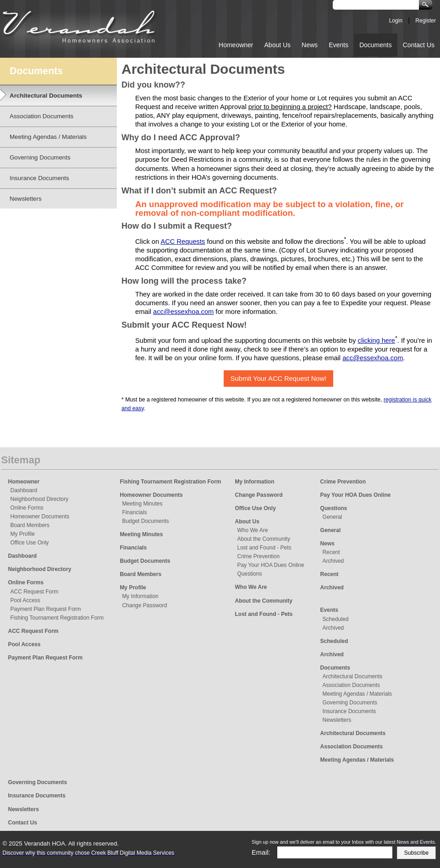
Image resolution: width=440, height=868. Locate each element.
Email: (261, 852)
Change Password (144, 605)
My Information (140, 596)
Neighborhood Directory (40, 499)
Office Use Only (30, 543)
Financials (134, 512)
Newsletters (337, 720)
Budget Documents (145, 521)
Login (396, 21)
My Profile (23, 534)
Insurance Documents (349, 711)
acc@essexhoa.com (183, 312)
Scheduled (336, 619)
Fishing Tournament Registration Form (57, 618)
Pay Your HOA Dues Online (271, 565)
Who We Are (253, 530)
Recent (331, 552)
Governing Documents (350, 703)
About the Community (264, 539)
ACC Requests (183, 242)
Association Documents (351, 685)
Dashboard (24, 490)
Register (426, 21)
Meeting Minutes (142, 504)
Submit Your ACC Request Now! (278, 379)
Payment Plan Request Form (46, 609)
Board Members (30, 525)
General (333, 517)
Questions (250, 574)
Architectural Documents (353, 676)
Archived (333, 561)
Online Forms (27, 508)
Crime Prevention (259, 556)
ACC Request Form (35, 592)
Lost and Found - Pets (264, 548)
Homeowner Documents (40, 516)
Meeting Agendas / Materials (357, 694)
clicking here (377, 341)
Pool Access (25, 600)
